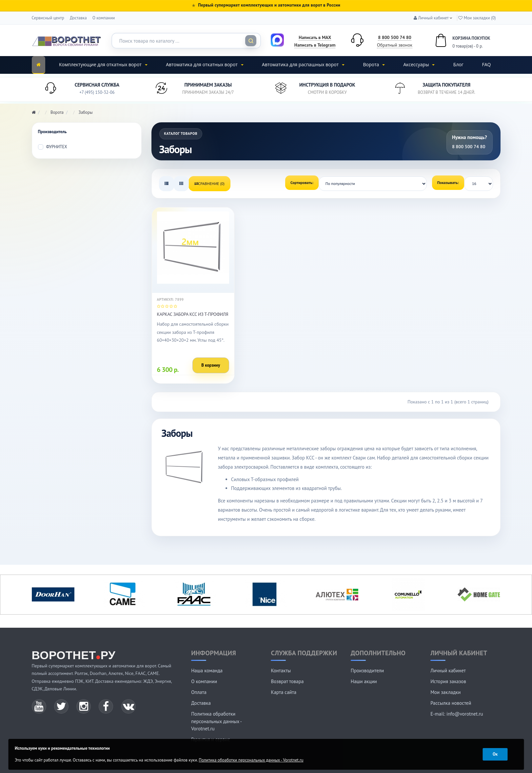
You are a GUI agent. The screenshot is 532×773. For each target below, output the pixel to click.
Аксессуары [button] (419, 64)
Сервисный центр (48, 18)
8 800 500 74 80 (395, 37)
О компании (104, 18)
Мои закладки (445, 692)
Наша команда (207, 671)
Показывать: (448, 183)
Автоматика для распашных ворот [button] (303, 64)
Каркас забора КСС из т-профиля (193, 314)
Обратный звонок (395, 45)
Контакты (281, 671)
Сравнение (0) (209, 183)
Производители (367, 671)
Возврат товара (287, 681)
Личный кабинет (448, 671)
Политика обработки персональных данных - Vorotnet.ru (216, 721)
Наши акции (364, 681)
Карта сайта (284, 692)
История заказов (448, 681)
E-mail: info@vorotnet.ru (457, 714)
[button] (431, 18)
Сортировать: (302, 183)
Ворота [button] (374, 64)
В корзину (211, 365)
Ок (495, 754)
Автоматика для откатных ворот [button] (205, 64)
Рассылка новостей (451, 703)
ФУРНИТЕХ (53, 147)
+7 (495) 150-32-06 (97, 92)
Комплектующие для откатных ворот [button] (103, 64)
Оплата (199, 692)
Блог (458, 64)
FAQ (486, 64)
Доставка (78, 18)
